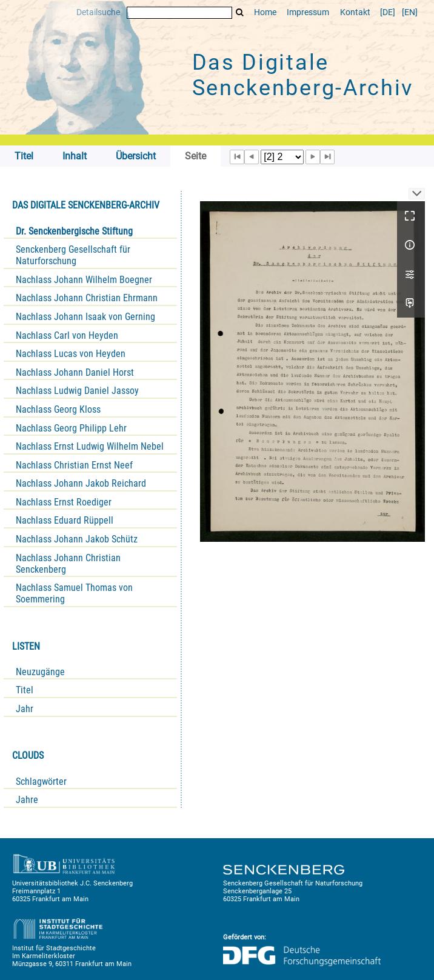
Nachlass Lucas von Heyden (71, 354)
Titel (25, 690)
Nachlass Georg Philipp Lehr (71, 428)
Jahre (27, 800)
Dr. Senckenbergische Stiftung (74, 231)
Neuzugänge (40, 672)
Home (265, 12)
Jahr (25, 709)
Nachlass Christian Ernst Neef (74, 465)
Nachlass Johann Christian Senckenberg (68, 564)
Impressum (308, 12)
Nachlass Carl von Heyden (67, 335)
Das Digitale (303, 75)
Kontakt (355, 12)
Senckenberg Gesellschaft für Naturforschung (73, 255)
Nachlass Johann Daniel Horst (75, 372)
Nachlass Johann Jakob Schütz (77, 539)
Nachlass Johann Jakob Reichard (81, 483)
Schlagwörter (41, 782)
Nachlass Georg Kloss (58, 409)
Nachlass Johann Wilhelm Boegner (84, 280)
